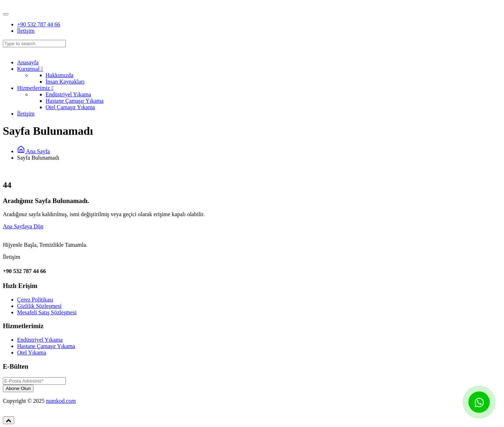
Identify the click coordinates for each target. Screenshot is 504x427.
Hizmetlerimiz (35, 88)
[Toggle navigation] (6, 14)
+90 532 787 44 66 (39, 24)
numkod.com (61, 401)
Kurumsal (30, 69)
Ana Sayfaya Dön (23, 226)
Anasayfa (28, 62)
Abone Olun (18, 388)
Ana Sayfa (33, 151)
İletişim (26, 31)
